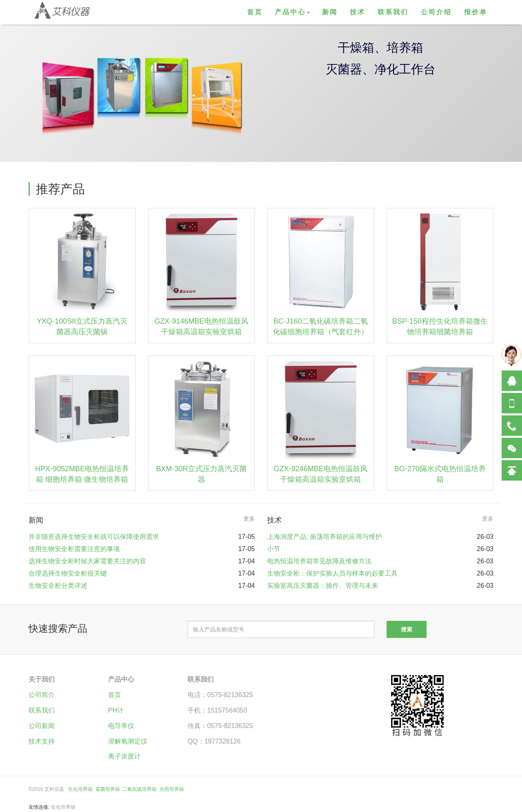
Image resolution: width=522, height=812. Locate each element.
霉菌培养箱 (108, 789)
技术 (358, 12)
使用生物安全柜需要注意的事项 (74, 549)
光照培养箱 (172, 789)
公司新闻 (42, 726)
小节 (274, 549)
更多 (249, 519)
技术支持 (42, 741)
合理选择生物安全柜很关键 (68, 573)
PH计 (116, 710)
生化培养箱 (80, 789)
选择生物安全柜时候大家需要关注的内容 (87, 561)
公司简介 (42, 695)
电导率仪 (121, 726)
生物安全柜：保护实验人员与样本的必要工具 (332, 573)
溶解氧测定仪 (128, 741)
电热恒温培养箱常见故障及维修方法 (319, 561)
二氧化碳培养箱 (139, 789)
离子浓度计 (124, 756)
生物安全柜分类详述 (58, 586)
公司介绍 (436, 12)
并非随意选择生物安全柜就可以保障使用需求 (94, 537)
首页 (255, 12)
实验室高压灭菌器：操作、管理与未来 (323, 586)
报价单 (476, 12)
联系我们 (393, 12)
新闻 (330, 12)
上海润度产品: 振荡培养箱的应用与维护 (324, 537)
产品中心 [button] (292, 12)
